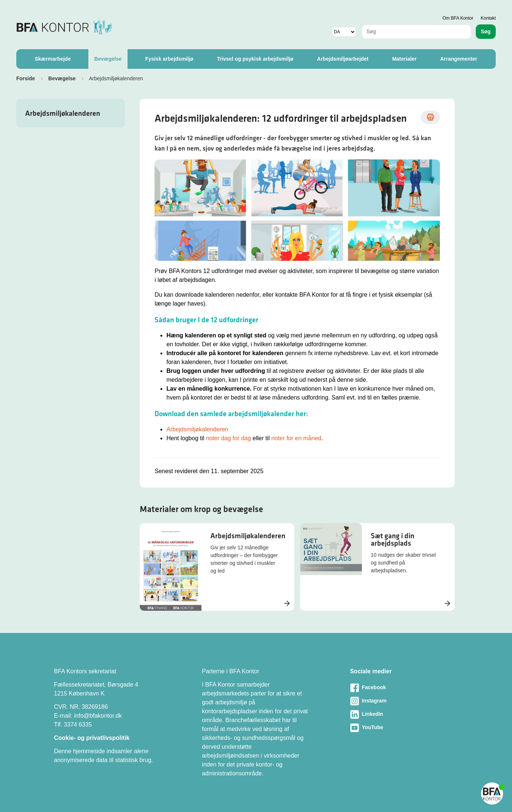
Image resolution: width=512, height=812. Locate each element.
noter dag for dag (228, 438)
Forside (26, 78)
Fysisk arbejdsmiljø (169, 59)
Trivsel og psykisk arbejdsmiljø (255, 59)
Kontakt (488, 18)
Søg (486, 31)
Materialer (404, 59)
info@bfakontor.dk (98, 716)
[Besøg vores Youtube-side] (404, 728)
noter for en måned (296, 438)
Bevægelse (108, 59)
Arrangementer (459, 59)
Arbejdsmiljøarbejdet (343, 59)
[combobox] (416, 32)
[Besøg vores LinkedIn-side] (404, 714)
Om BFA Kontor (458, 18)
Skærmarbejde (53, 59)
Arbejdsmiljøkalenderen (63, 113)
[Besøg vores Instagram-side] (404, 701)
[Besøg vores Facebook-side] (404, 688)
